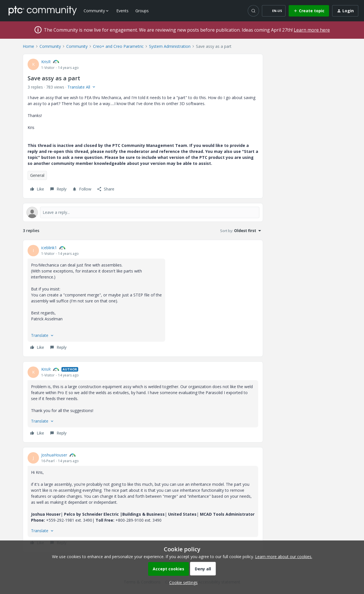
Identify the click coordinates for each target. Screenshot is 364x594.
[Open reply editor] (143, 212)
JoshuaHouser (54, 455)
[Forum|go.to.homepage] (43, 11)
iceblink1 (49, 248)
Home (28, 46)
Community (50, 46)
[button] (274, 11)
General (37, 175)
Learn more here (312, 30)
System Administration (170, 46)
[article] (143, 298)
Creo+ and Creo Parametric (118, 46)
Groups (142, 11)
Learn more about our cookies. (284, 557)
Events (122, 11)
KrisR (46, 62)
